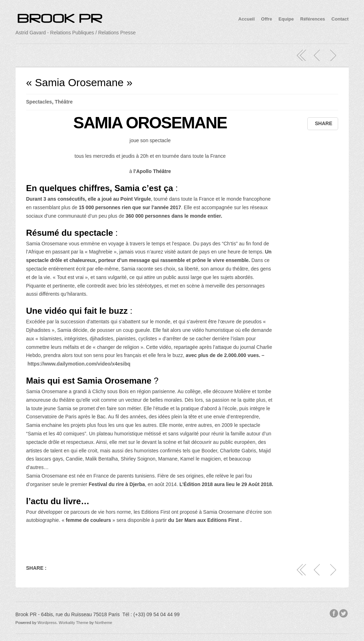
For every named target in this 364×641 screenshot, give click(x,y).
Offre (267, 19)
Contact (340, 19)
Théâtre (64, 102)
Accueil (246, 19)
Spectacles (39, 102)
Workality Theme (74, 623)
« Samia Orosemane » (79, 82)
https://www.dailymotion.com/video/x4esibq (79, 364)
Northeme (103, 623)
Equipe (286, 19)
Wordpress (47, 623)
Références (313, 19)
